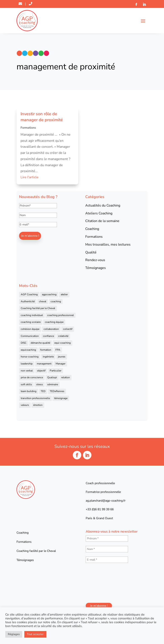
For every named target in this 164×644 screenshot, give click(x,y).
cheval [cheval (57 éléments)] (43, 301)
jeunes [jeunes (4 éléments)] (62, 357)
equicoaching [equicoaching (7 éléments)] (28, 350)
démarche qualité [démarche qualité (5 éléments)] (40, 343)
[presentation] (103, 582)
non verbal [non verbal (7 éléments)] (27, 371)
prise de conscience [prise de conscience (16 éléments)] (32, 377)
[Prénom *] (107, 539)
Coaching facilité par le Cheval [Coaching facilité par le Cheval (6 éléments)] (38, 308)
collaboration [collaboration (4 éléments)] (51, 329)
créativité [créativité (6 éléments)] (63, 336)
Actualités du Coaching (103, 205)
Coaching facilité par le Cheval (36, 551)
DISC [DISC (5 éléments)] (24, 343)
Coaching (92, 229)
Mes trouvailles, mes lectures (108, 245)
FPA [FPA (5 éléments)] (58, 350)
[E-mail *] (107, 560)
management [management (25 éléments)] (44, 364)
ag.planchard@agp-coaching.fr (106, 501)
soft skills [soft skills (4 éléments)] (26, 384)
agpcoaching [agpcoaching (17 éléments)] (49, 294)
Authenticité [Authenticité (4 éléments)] (28, 301)
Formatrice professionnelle (103, 492)
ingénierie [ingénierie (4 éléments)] (48, 357)
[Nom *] (107, 549)
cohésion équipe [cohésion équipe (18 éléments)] (30, 329)
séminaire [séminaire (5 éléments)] (53, 384)
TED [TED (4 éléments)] (43, 391)
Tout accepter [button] (35, 634)
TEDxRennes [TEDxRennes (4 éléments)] (57, 391)
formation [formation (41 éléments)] (46, 350)
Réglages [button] (14, 634)
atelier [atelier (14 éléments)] (64, 294)
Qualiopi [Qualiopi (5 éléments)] (52, 377)
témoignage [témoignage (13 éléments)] (61, 398)
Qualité (91, 252)
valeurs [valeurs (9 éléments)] (25, 405)
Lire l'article (30, 177)
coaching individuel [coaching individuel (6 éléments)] (32, 315)
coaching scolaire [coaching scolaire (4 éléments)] (31, 322)
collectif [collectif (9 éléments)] (68, 329)
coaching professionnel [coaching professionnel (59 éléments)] (61, 315)
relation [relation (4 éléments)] (65, 377)
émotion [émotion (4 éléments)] (38, 405)
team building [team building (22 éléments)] (29, 391)
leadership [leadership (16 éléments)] (27, 364)
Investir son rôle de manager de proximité (42, 117)
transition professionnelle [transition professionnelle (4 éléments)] (35, 398)
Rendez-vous (95, 260)
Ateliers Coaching (99, 213)
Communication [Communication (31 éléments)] (30, 336)
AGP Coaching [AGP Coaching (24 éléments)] (29, 294)
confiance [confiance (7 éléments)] (48, 336)
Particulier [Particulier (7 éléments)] (56, 371)
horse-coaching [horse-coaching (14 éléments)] (30, 357)
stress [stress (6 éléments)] (40, 384)
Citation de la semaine (102, 221)
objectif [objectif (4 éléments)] (41, 371)
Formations (28, 128)
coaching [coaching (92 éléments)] (56, 301)
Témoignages (96, 268)
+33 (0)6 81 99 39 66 (100, 509)
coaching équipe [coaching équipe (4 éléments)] (54, 322)
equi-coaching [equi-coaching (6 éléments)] (63, 343)
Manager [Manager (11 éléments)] (61, 364)
